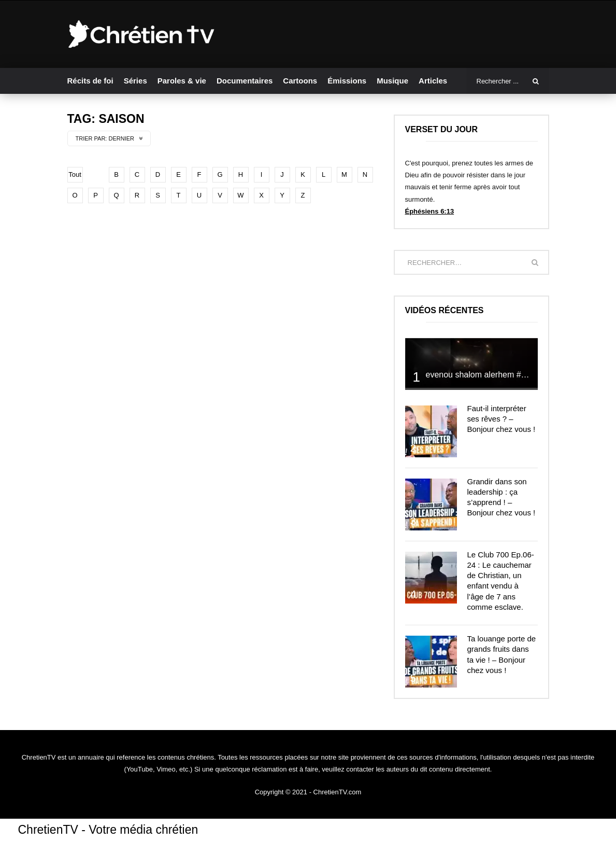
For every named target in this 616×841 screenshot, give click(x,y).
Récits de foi (90, 81)
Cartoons (300, 81)
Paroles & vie (182, 81)
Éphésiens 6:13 (430, 211)
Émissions (347, 81)
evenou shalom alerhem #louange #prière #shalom (519, 375)
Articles (433, 81)
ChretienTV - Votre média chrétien (108, 830)
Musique (392, 81)
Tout (75, 174)
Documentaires (245, 81)
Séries (135, 81)
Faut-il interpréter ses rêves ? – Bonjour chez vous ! (502, 419)
